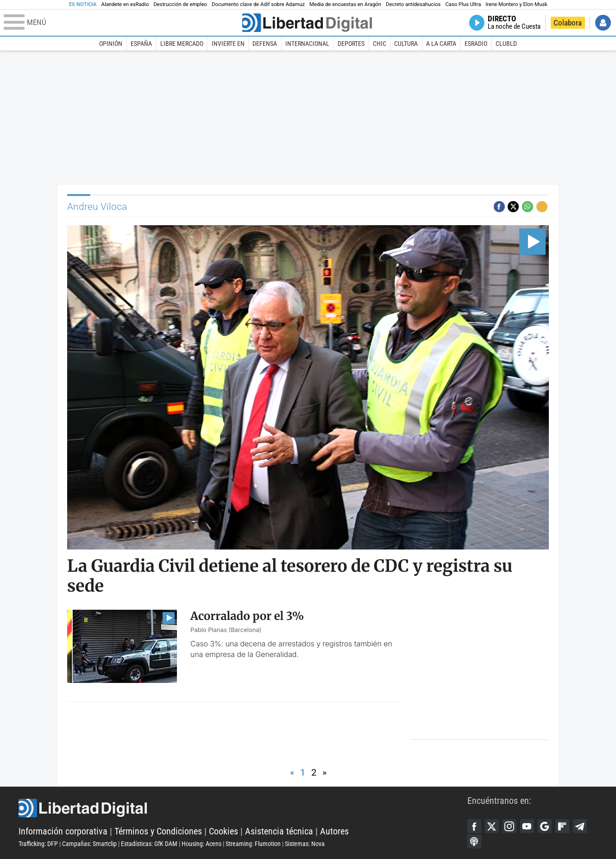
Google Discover (545, 826)
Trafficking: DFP (38, 844)
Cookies (223, 831)
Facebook (474, 826)
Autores (334, 831)
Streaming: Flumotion (253, 844)
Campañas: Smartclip (89, 844)
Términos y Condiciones (158, 831)
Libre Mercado (182, 44)
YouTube (527, 826)
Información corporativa (63, 831)
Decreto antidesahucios (413, 4)
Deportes (351, 44)
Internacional (307, 44)
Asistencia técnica (279, 831)
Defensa (265, 44)
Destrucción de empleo (180, 4)
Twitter (492, 826)
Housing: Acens (201, 844)
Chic (380, 44)
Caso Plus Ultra (463, 4)
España (141, 44)
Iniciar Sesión (603, 23)
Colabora (568, 23)
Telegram (580, 826)
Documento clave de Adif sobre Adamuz (258, 4)
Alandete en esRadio (125, 4)
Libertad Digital (243, 808)
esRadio (476, 44)
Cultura (406, 44)
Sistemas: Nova (305, 844)
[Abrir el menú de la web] (122, 23)
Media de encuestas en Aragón (345, 4)
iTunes (474, 841)
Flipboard (562, 826)
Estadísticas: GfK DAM (149, 844)
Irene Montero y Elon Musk (516, 4)
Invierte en (228, 44)
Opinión (111, 44)
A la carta (441, 44)
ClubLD (506, 44)
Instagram (509, 826)
